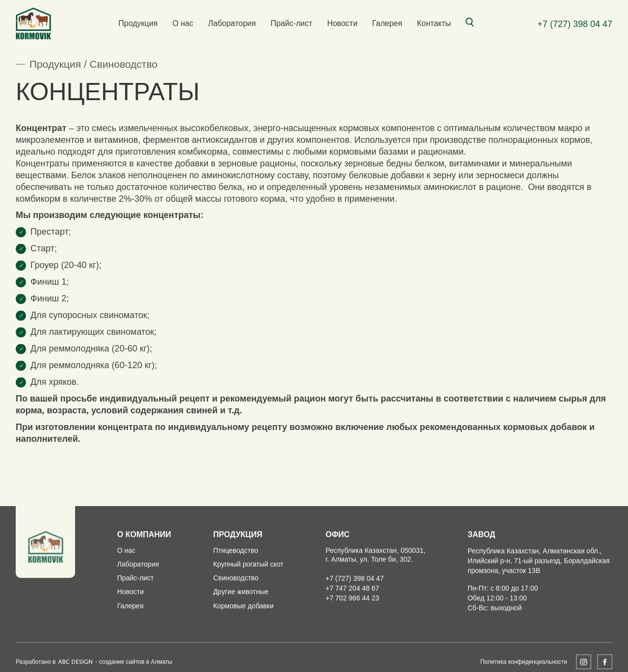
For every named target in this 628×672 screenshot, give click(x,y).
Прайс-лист (291, 23)
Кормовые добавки (244, 623)
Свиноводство (124, 64)
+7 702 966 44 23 (352, 615)
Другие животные (241, 609)
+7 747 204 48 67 (352, 605)
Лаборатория (232, 23)
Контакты (434, 23)
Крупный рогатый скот (249, 581)
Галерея (387, 23)
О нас (183, 23)
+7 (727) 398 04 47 (575, 24)
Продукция (138, 23)
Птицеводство (236, 567)
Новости (342, 23)
